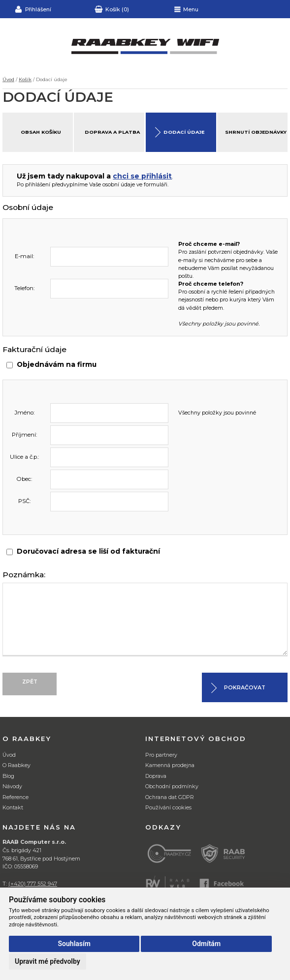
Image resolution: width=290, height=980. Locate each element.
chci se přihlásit (142, 176)
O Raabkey (16, 765)
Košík (25, 79)
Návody (12, 787)
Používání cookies (168, 808)
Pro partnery (161, 755)
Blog (8, 776)
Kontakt (13, 808)
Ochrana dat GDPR (170, 797)
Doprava (156, 776)
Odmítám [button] (206, 944)
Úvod (8, 79)
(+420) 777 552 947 (33, 884)
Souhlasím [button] (74, 944)
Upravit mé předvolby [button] (48, 961)
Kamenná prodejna (170, 765)
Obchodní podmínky (172, 787)
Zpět (30, 682)
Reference (16, 797)
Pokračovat (245, 688)
